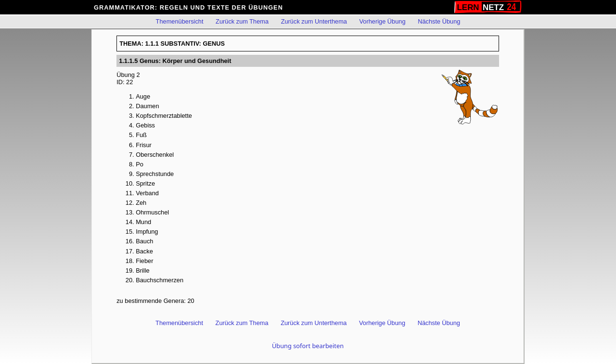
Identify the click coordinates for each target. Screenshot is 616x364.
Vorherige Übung (383, 21)
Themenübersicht (180, 21)
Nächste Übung (439, 21)
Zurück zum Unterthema (314, 21)
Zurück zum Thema (242, 21)
